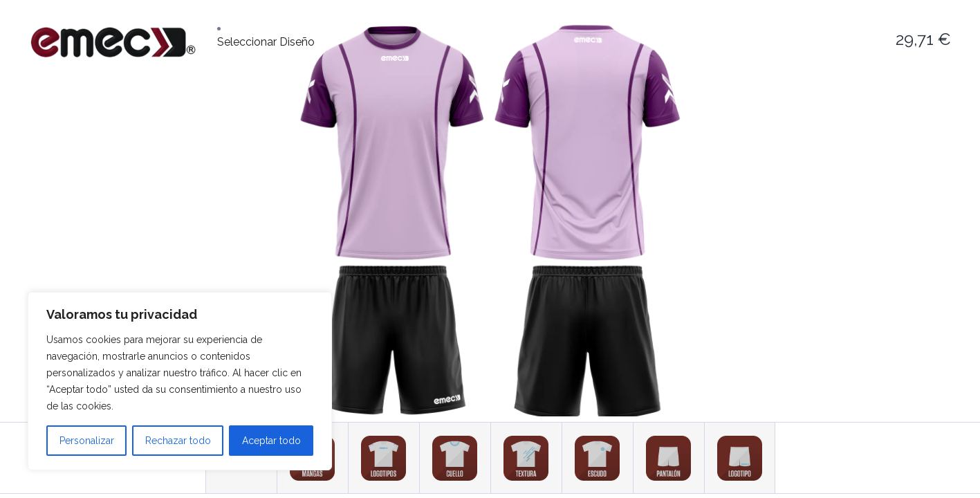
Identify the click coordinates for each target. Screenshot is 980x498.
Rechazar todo (178, 441)
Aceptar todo (271, 441)
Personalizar (87, 441)
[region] (180, 381)
